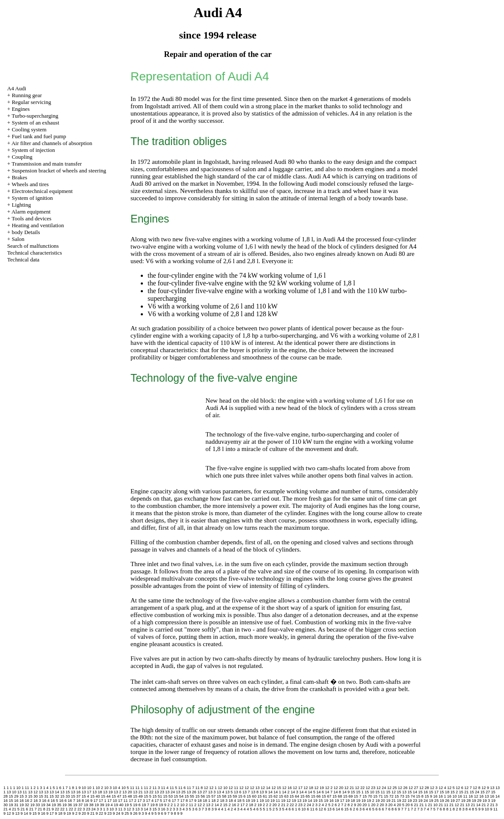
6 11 (311, 809)
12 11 (233, 788)
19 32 (25, 805)
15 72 (389, 796)
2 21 (282, 805)
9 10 (486, 809)
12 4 (442, 788)
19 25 (434, 801)
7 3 (420, 809)
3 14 (145, 809)
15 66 (316, 796)
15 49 (138, 796)
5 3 (278, 809)
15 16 (423, 792)
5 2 (272, 809)
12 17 (298, 788)
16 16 (19, 801)
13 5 (229, 792)
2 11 (190, 805)
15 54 (179, 796)
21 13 (465, 805)
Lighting (21, 205)
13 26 (191, 792)
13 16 (76, 792)
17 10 (112, 801)
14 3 (294, 792)
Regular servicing (31, 102)
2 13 (207, 805)
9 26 (134, 813)
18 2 (215, 801)
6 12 (319, 809)
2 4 (322, 805)
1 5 (52, 788)
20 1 (366, 805)
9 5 (154, 813)
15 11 (380, 792)
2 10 (181, 805)
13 (492, 788)
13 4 (220, 792)
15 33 (65, 796)
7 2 (414, 809)
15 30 (33, 796)
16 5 (54, 801)
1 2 (33, 788)
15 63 (284, 796)
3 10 (110, 809)
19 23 (413, 801)
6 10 (302, 809)
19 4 (109, 805)
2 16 (232, 805)
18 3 (224, 801)
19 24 (423, 801)
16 (435, 796)
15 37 (76, 796)
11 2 (148, 788)
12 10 (223, 788)
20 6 (409, 805)
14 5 (311, 792)
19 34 (46, 805)
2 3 (315, 805)
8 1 (449, 809)
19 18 (350, 801)
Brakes (19, 177)
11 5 (173, 788)
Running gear (27, 95)
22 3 (81, 809)
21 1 (423, 805)
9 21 (91, 813)
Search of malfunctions (33, 246)
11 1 (139, 788)
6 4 (365, 809)
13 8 (255, 792)
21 (416, 805)
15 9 (428, 796)
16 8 (80, 801)
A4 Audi (17, 88)
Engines (21, 109)
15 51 (157, 796)
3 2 (169, 809)
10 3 (108, 788)
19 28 (466, 801)
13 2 (118, 792)
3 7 (201, 809)
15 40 (95, 796)
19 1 (255, 801)
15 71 (378, 796)
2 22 (290, 805)
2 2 (265, 805)
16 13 (484, 796)
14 (270, 792)
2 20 (273, 805)
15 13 (402, 792)
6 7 (385, 809)
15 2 (454, 792)
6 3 (359, 809)
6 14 (336, 809)
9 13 (16, 813)
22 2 (73, 809)
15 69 (348, 796)
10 (84, 788)
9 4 (148, 813)
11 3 (156, 788)
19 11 (275, 801)
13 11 (22, 792)
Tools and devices (31, 218)
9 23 (108, 813)
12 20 (339, 788)
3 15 (153, 809)
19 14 (307, 801)
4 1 (224, 809)
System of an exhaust (35, 123)
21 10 (433, 805)
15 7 (358, 796)
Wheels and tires (30, 184)
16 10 (452, 796)
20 (359, 805)
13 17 (87, 792)
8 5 (475, 809)
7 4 (426, 809)
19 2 (371, 801)
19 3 (486, 801)
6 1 (295, 809)
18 (200, 801)
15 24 (475, 792)
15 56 (200, 796)
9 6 (161, 813)
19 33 (35, 805)
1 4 (46, 788)
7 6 (439, 809)
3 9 (214, 809)
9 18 (59, 813)
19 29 (477, 801)
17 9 (193, 801)
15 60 (252, 796)
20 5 (401, 805)
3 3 (176, 809)
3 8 (208, 809)
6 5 (372, 809)
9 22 (100, 813)
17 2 (133, 801)
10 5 (125, 788)
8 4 (468, 809)
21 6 (24, 809)
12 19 (319, 788)
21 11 (443, 805)
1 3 (40, 788)
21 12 (454, 805)
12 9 (485, 788)
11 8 (199, 788)
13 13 (44, 792)
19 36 (67, 805)
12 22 (360, 788)
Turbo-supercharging (35, 116)
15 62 (273, 796)
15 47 (117, 796)
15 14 (412, 792)
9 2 (75, 813)
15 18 (445, 792)
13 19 (108, 792)
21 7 (33, 809)
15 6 (242, 796)
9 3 (141, 813)
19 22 (402, 801)
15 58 (221, 796)
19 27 (455, 801)
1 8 (72, 788)
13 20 (127, 792)
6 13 (328, 809)
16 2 (29, 801)
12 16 (287, 788)
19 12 (286, 801)
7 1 (407, 809)
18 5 (241, 801)
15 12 (391, 792)
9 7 (167, 813)
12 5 (451, 788)
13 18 (97, 792)
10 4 (117, 788)
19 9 (163, 805)
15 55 (189, 796)
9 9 (180, 813)
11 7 (190, 788)
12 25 (392, 788)
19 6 (137, 805)
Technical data (23, 260)
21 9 (50, 809)
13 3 (212, 792)
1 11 (26, 788)
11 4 (165, 788)
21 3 (494, 805)
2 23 (299, 805)
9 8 (173, 813)
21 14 (476, 805)
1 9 (78, 788)
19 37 (78, 805)
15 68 (337, 796)
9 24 (117, 813)
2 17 (241, 805)
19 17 (339, 801)
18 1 (207, 801)
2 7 (341, 805)
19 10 (265, 801)
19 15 (318, 801)
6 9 (398, 809)
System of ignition (32, 198)
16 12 (473, 796)
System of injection (33, 150)
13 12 (33, 792)
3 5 (188, 809)
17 (95, 801)
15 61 (262, 796)
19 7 (145, 805)
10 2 (99, 788)
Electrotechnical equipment (42, 191)
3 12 (127, 809)
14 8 (338, 792)
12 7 (468, 788)
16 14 (495, 796)
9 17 (50, 813)
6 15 (345, 809)
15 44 (106, 796)
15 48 (127, 796)
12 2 (329, 788)
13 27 (202, 792)
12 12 (244, 788)
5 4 (285, 809)
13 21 (138, 792)
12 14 (265, 788)
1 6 (59, 788)
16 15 (8, 801)
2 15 (224, 805)
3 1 (103, 809)
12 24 (381, 788)
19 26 (445, 801)
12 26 (403, 788)
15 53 (168, 796)
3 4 (182, 809)
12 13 (255, 788)
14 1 (277, 792)
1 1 (10, 788)
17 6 (167, 801)
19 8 (154, 805)
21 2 (485, 805)
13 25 (181, 792)
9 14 (24, 813)
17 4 (150, 801)
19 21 (391, 801)
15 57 (211, 796)
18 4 (232, 801)
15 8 (420, 796)
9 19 (67, 813)
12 (206, 788)
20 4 (392, 805)
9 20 (82, 813)
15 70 (367, 796)
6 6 (378, 809)
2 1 (173, 805)
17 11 (123, 801)
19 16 (329, 801)
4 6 (256, 809)
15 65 (305, 796)
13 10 (12, 792)
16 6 (63, 801)
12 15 (276, 788)
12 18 (309, 788)
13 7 (246, 792)
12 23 (371, 788)
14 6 (320, 792)
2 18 (249, 805)
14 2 (286, 792)
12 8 (477, 788)
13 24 (170, 792)
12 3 (434, 788)
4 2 (230, 809)
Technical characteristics (35, 253)
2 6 (334, 805)
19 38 (89, 805)
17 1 (103, 801)
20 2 (375, 805)
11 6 (182, 788)
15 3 (24, 796)
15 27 (485, 792)
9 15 (33, 813)
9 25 (125, 813)
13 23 (159, 792)
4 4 (243, 809)
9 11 (494, 809)
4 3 (237, 809)
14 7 (329, 792)
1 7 (65, 788)
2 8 (347, 805)
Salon (18, 239)
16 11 (463, 796)
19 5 (128, 805)
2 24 (308, 805)
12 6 (460, 788)
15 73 (399, 796)
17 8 (184, 801)
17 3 (141, 801)
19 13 (297, 801)
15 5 (148, 796)
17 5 (158, 801)
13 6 (238, 792)
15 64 (295, 796)
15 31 (44, 796)
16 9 (89, 801)
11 (132, 788)
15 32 (55, 796)
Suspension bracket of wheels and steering (59, 171)
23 (88, 809)
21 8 (42, 809)
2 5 (328, 805)
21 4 (7, 809)
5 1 (265, 809)
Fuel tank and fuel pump (39, 136)
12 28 (424, 788)
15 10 (369, 792)
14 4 (303, 792)
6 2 (352, 809)
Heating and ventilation (38, 225)
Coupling (22, 157)
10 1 (91, 788)
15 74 (410, 796)
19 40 (119, 805)
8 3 (462, 809)
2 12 (198, 805)
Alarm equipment (31, 212)
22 (57, 809)
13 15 (65, 792)
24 (93, 809)
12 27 (414, 788)
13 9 (264, 792)
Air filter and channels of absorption (52, 143)
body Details (26, 232)
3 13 (136, 809)
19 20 (380, 801)
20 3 (383, 805)
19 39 (99, 805)
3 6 (195, 809)
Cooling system (29, 129)
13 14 (55, 792)
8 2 (455, 809)
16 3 (37, 801)
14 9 (346, 792)
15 (353, 792)
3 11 (119, 809)
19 (248, 801)
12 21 (349, 788)
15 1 (360, 792)
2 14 (215, 805)
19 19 (361, 801)
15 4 (86, 796)
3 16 (162, 809)
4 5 (250, 809)
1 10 (17, 788)
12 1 (213, 788)
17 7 (175, 801)
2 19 (258, 805)
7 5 (433, 809)
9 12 (7, 813)
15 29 (14, 796)
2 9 (354, 805)
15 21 (464, 792)
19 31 (14, 805)
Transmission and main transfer (47, 164)
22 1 (64, 809)
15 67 (327, 796)
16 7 (71, 801)
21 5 (16, 809)
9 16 (42, 813)
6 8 (391, 809)
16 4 (46, 801)
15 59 (233, 796)
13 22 (149, 792)
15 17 (434, 792)
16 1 (442, 796)
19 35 (57, 805)
